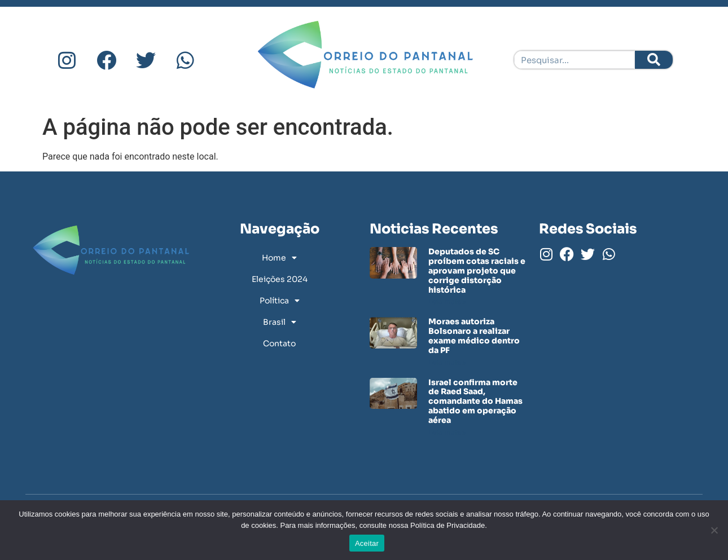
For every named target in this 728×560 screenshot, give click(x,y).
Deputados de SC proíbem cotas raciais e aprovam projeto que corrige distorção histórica (477, 270)
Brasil (280, 322)
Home (279, 258)
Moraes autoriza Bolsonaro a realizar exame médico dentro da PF (474, 336)
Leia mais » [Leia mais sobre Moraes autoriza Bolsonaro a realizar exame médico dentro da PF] (447, 362)
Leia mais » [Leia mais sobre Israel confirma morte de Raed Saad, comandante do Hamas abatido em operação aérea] (447, 432)
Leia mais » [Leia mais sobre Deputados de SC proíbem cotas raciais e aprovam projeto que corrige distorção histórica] (447, 301)
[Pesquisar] (654, 60)
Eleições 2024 (280, 279)
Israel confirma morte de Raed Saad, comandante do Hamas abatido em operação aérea (475, 401)
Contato (279, 343)
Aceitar (367, 543)
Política (280, 301)
